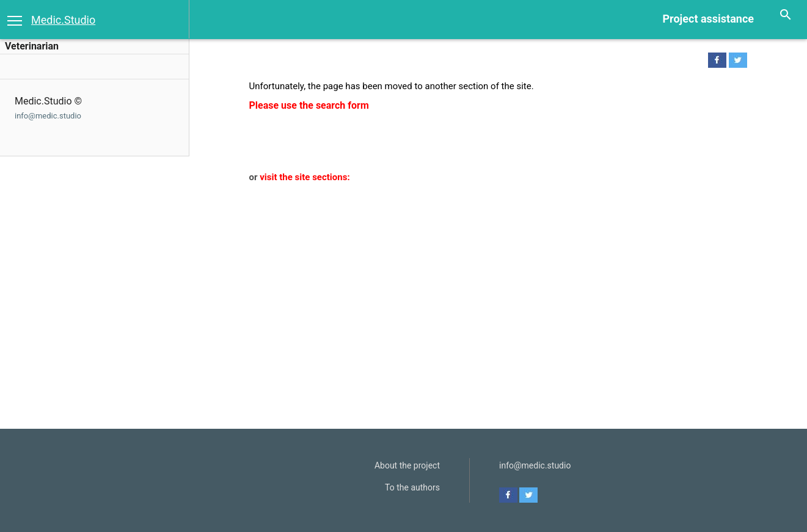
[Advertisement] (491, 276)
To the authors (412, 487)
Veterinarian (32, 46)
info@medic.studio (48, 116)
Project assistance (708, 19)
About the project (407, 465)
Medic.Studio (63, 20)
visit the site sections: (305, 177)
